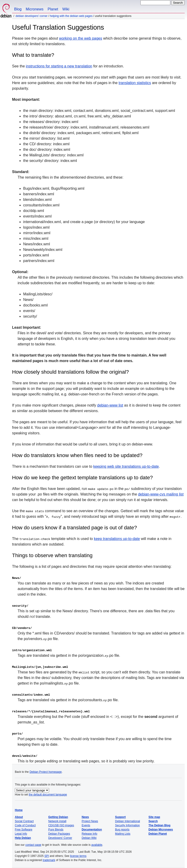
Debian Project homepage (46, 772)
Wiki (66, 9)
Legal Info (21, 834)
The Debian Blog (160, 825)
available (97, 845)
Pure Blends (56, 830)
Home (19, 810)
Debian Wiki (89, 838)
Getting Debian (58, 817)
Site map (154, 817)
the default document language (48, 795)
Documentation (92, 830)
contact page (33, 845)
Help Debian (23, 838)
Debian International (128, 821)
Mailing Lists (123, 834)
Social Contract (24, 821)
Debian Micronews (161, 830)
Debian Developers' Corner (32, 16)
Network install (57, 821)
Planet (53, 9)
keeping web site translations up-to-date (126, 466)
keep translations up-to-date (117, 539)
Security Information (128, 825)
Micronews (35, 9)
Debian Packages (59, 834)
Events (86, 825)
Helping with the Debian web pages (71, 16)
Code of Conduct (25, 825)
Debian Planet (158, 834)
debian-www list (110, 405)
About (19, 817)
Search (153, 821)
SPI (47, 856)
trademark (49, 860)
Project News (90, 821)
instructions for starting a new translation (59, 66)
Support (120, 817)
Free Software (24, 830)
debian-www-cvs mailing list (161, 494)
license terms (78, 856)
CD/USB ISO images (61, 825)
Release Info (89, 834)
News (85, 817)
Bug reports (122, 830)
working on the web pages (81, 38)
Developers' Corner (60, 838)
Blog (18, 9)
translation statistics (135, 83)
